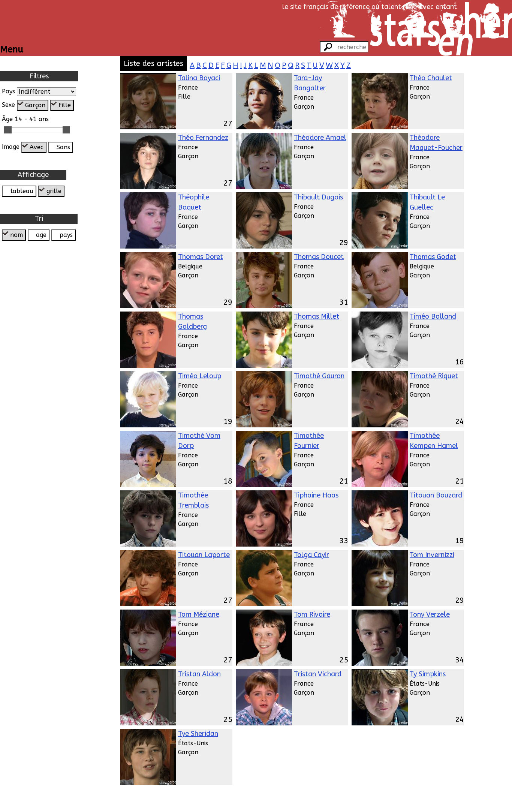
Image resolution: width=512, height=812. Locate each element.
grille (54, 191)
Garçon (35, 105)
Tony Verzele (430, 614)
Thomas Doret (201, 257)
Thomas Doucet (319, 257)
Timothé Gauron (319, 376)
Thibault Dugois (318, 197)
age (41, 235)
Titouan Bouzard (436, 495)
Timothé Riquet (434, 376)
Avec (37, 147)
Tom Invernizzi (432, 555)
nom (16, 235)
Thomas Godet (433, 257)
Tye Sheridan (198, 734)
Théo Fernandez (203, 138)
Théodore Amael (320, 138)
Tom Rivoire (312, 614)
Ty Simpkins (428, 674)
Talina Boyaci (199, 78)
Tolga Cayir (311, 555)
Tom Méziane (199, 614)
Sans (63, 147)
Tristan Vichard (318, 674)
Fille (65, 105)
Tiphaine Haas (316, 495)
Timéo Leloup (200, 376)
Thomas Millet (317, 316)
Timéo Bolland (433, 316)
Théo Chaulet (431, 78)
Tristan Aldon (199, 674)
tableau (22, 191)
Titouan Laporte (204, 555)
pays (66, 235)
